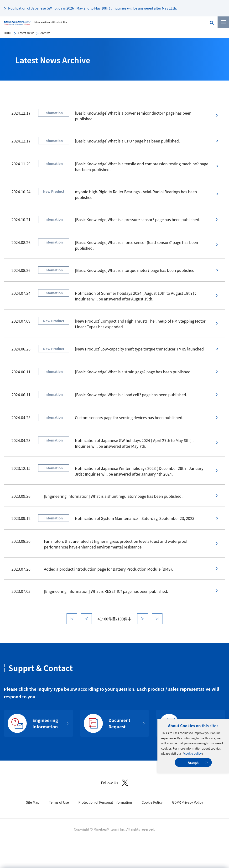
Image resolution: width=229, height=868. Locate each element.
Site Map (33, 802)
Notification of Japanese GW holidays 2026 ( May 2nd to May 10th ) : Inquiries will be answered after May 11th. (93, 8)
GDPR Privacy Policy (187, 802)
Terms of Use (59, 802)
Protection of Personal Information (105, 802)
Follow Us (114, 783)
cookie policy (193, 753)
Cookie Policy (152, 802)
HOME (8, 33)
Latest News (26, 33)
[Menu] (223, 22)
